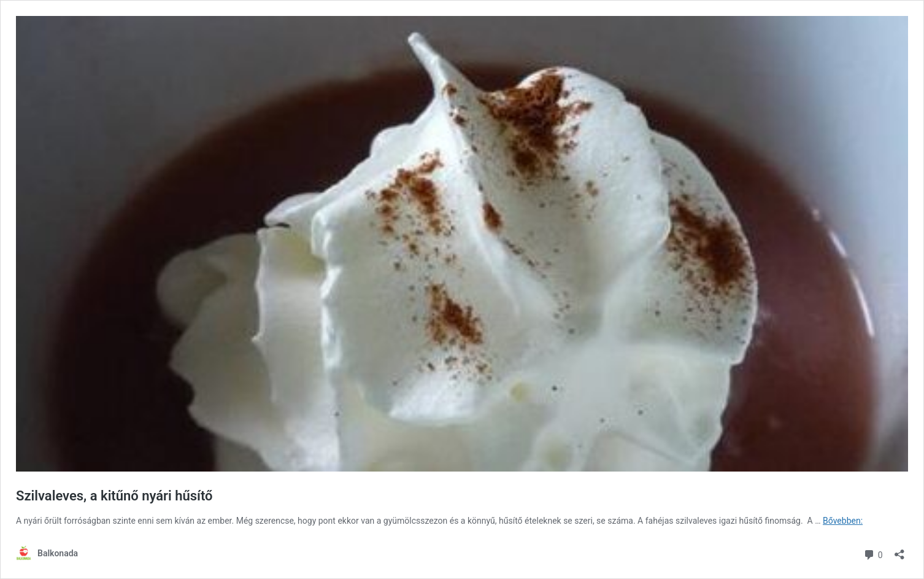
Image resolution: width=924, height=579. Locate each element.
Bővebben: (843, 521)
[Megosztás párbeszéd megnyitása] (899, 550)
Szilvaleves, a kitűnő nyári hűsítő (114, 496)
